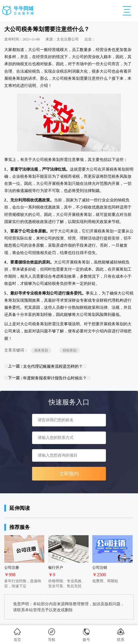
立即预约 (69, 474)
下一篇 (47, 378)
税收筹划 (70, 350)
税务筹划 (41, 350)
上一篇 (45, 366)
